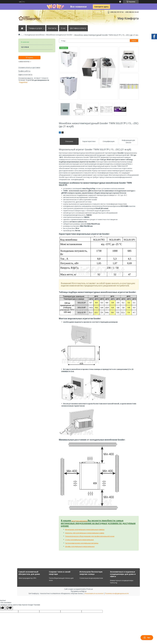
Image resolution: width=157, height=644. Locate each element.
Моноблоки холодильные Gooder (59, 35)
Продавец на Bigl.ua (79, 591)
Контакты (52, 28)
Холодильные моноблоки (35, 35)
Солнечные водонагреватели (91, 578)
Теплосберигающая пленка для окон (61, 579)
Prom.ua (90, 589)
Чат (147, 638)
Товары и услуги (35, 28)
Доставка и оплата (78, 28)
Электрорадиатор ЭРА (27, 578)
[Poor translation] (9, 608)
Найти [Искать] (134, 41)
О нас (63, 28)
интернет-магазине (80, 521)
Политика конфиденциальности (117, 593)
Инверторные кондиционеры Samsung (122, 582)
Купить (31, 58)
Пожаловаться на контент (94, 593)
